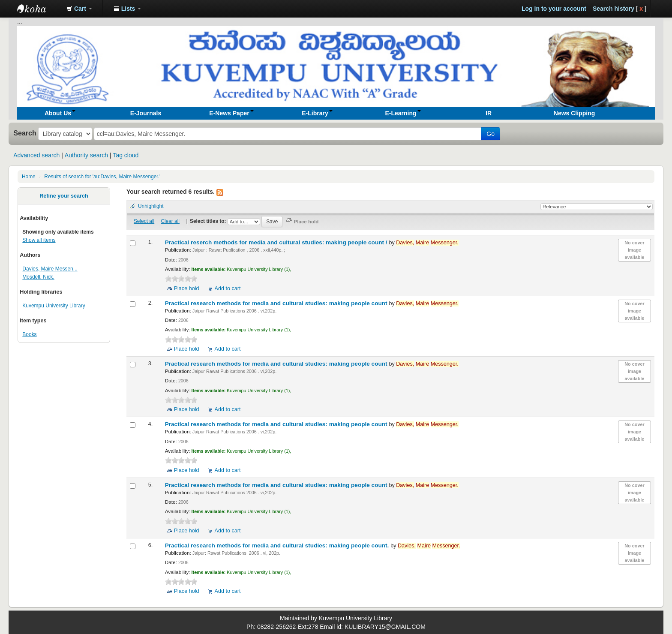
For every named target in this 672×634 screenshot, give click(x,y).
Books (29, 334)
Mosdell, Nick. (38, 277)
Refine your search (64, 196)
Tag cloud (126, 155)
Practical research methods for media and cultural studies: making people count (277, 303)
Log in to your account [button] (554, 9)
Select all (144, 221)
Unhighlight (151, 206)
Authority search (86, 155)
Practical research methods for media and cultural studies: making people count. (278, 545)
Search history (613, 9)
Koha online (39, 9)
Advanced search (36, 155)
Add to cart (228, 288)
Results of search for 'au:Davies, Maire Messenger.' (102, 177)
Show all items (39, 240)
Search (25, 133)
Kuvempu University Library (54, 306)
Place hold (187, 288)
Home (29, 177)
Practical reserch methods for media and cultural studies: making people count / (277, 242)
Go (490, 134)
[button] (79, 9)
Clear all (170, 221)
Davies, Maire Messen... (50, 269)
